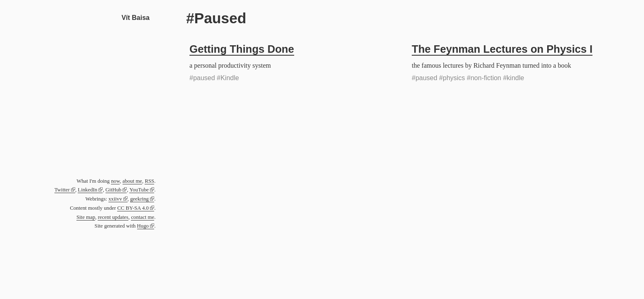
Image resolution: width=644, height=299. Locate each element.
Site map (86, 217)
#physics (452, 78)
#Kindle (228, 78)
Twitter (62, 190)
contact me (143, 217)
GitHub (113, 190)
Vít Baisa (135, 18)
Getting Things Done (242, 49)
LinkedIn (87, 190)
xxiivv (115, 199)
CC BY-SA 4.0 (133, 208)
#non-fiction (484, 78)
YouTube (139, 190)
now (115, 181)
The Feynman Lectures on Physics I (502, 49)
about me (132, 181)
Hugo (143, 226)
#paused (202, 78)
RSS (149, 181)
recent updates (113, 217)
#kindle (514, 78)
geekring (139, 199)
